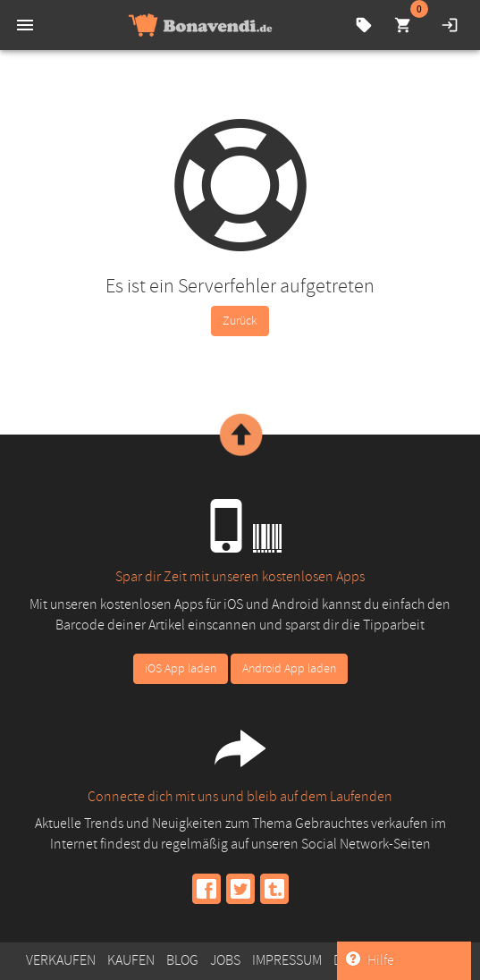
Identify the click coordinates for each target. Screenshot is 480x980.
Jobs (225, 960)
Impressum (287, 960)
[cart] (403, 25)
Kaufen (131, 960)
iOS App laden (181, 668)
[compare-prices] (364, 25)
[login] (450, 25)
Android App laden (289, 668)
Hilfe (370, 960)
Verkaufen (61, 960)
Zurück (240, 321)
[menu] (25, 25)
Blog (182, 960)
